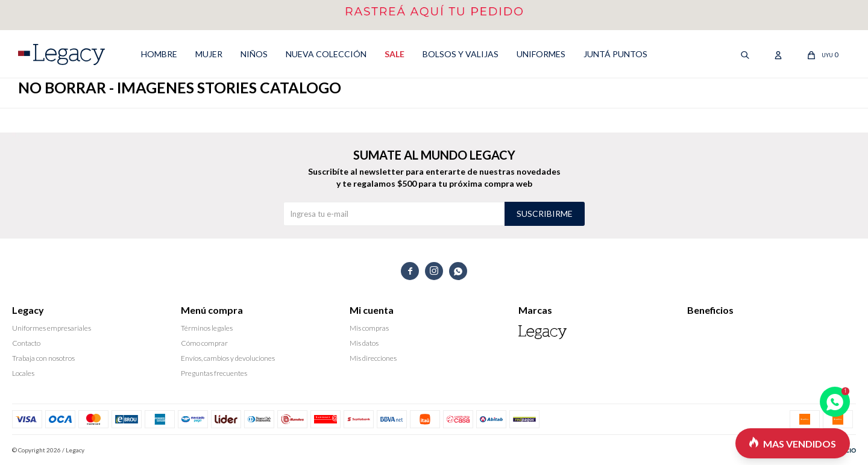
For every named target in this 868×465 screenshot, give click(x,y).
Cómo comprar (204, 343)
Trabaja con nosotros (43, 358)
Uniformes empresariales (52, 328)
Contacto (26, 343)
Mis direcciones (373, 358)
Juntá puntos (615, 54)
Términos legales (207, 328)
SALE (395, 54)
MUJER (209, 54)
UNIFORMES (541, 54)
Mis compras (369, 328)
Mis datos (364, 343)
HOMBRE (159, 54)
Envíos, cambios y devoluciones (228, 358)
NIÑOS (254, 54)
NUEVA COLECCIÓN (326, 54)
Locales (23, 373)
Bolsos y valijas (461, 54)
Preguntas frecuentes (214, 373)
